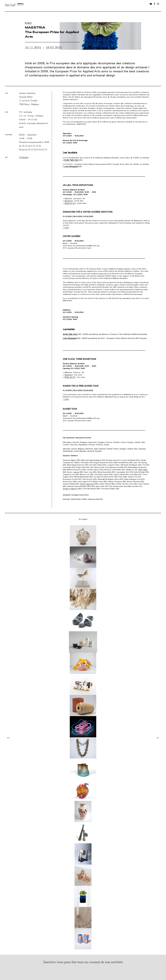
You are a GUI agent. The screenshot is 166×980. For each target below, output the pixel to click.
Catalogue (24, 157)
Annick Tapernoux (87, 484)
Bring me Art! (70, 203)
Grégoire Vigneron (70, 489)
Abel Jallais (143, 470)
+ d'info (66, 228)
